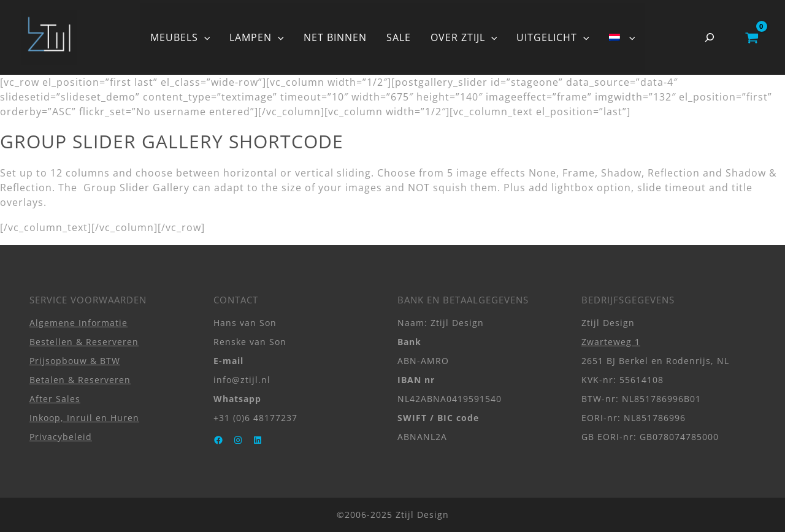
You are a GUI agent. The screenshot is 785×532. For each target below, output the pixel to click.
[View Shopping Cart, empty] (752, 37)
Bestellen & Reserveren (84, 342)
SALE (399, 37)
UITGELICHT (553, 37)
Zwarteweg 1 (611, 342)
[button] (204, 37)
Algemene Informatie (78, 323)
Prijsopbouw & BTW (75, 361)
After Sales (55, 399)
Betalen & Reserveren (80, 380)
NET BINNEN (335, 37)
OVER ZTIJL (464, 37)
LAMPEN (257, 37)
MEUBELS (180, 37)
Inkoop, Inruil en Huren (84, 418)
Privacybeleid (61, 437)
